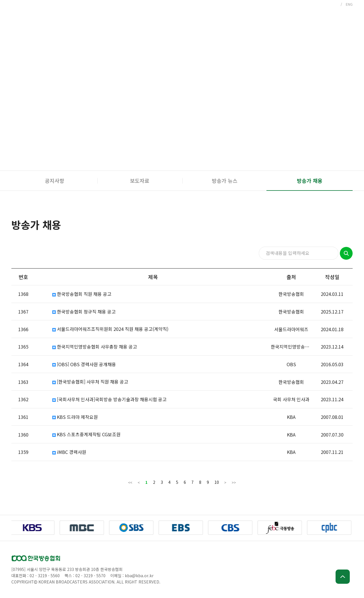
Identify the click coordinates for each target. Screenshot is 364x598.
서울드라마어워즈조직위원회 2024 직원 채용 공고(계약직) (110, 329)
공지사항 (55, 181)
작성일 (332, 277)
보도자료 (140, 181)
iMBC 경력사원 (69, 452)
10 (217, 482)
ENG (349, 4)
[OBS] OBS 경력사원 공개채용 (84, 364)
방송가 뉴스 (225, 181)
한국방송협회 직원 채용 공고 (82, 294)
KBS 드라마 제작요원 (75, 417)
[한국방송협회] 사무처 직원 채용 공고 (90, 382)
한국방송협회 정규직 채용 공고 (84, 312)
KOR (334, 4)
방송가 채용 (310, 181)
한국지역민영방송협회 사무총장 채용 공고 (95, 347)
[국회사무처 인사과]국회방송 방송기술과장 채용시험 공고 (109, 399)
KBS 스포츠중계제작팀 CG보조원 (86, 434)
